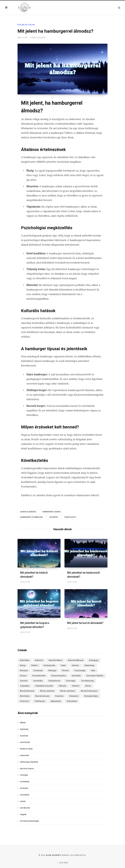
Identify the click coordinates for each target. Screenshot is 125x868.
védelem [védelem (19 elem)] (76, 686)
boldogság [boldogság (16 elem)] (94, 660)
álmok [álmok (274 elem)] (88, 686)
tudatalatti (70, 517)
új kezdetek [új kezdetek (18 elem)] (72, 701)
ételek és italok (26, 25)
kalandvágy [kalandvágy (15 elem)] (90, 665)
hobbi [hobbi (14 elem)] (63, 665)
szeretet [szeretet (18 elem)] (24, 680)
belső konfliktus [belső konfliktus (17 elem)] (56, 660)
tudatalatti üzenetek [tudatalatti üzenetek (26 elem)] (44, 686)
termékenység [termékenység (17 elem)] (87, 680)
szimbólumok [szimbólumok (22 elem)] (54, 680)
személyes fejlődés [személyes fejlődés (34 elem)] (95, 675)
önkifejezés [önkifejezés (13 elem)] (40, 701)
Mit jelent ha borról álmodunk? (86, 623)
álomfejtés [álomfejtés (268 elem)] (25, 696)
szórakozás (25, 808)
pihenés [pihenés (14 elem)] (65, 670)
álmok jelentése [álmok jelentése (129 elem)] (47, 691)
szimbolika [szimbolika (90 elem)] (38, 680)
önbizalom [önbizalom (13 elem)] (74, 696)
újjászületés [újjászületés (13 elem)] (56, 701)
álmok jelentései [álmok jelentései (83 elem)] (68, 691)
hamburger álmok (52, 512)
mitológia (24, 775)
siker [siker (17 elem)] (93, 670)
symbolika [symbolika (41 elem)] (76, 675)
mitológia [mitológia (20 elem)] (52, 670)
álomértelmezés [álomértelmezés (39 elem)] (42, 696)
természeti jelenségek (29, 821)
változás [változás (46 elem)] (62, 686)
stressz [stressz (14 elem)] (23, 675)
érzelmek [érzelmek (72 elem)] (59, 696)
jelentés (54, 517)
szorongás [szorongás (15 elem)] (71, 680)
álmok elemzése (28, 512)
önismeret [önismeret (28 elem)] (24, 701)
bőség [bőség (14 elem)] (23, 665)
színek (23, 801)
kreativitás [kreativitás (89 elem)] (38, 670)
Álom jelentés (53, 855)
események (25, 742)
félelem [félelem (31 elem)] (34, 665)
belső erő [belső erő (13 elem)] (39, 660)
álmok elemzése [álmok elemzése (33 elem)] (27, 691)
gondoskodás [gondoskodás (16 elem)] (49, 665)
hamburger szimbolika (32, 517)
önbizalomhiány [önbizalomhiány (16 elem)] (91, 696)
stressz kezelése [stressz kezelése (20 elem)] (59, 675)
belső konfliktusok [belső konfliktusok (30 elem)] (76, 660)
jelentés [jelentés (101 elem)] (75, 665)
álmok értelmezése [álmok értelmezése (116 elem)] (89, 691)
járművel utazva (27, 768)
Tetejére (62, 862)
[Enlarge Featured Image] (62, 69)
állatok (23, 722)
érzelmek (24, 735)
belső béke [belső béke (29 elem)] (25, 660)
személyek (25, 794)
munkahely (25, 781)
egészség (24, 729)
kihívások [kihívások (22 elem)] (24, 670)
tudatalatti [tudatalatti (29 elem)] (25, 686)
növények (24, 788)
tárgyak (23, 814)
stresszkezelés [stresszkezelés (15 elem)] (39, 675)
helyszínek (24, 755)
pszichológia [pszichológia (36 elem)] (80, 670)
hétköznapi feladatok (29, 762)
